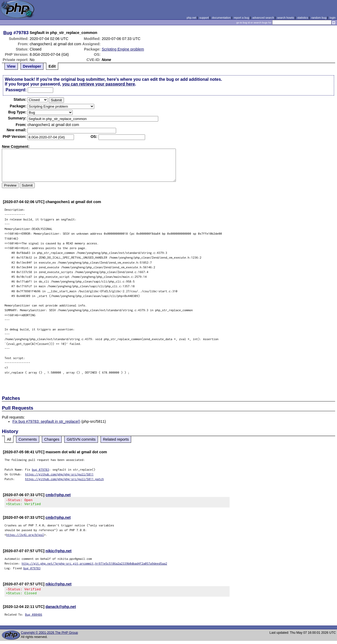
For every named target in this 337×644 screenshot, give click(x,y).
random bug (319, 18)
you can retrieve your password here (98, 84)
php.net (191, 18)
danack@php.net (61, 610)
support (204, 18)
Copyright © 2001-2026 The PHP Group (49, 636)
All (9, 439)
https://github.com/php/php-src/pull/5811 (59, 474)
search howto (285, 18)
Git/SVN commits (81, 439)
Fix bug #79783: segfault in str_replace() (46, 421)
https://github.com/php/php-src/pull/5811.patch (64, 479)
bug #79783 (40, 469)
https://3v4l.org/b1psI (25, 536)
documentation (221, 18)
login (333, 18)
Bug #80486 (34, 618)
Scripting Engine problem (123, 49)
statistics (303, 18)
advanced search (263, 18)
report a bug (241, 18)
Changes (52, 439)
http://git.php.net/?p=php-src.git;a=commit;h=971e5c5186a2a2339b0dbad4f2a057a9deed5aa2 (94, 565)
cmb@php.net (58, 495)
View (11, 66)
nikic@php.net (59, 552)
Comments (28, 439)
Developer (32, 66)
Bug (8, 33)
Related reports (116, 439)
